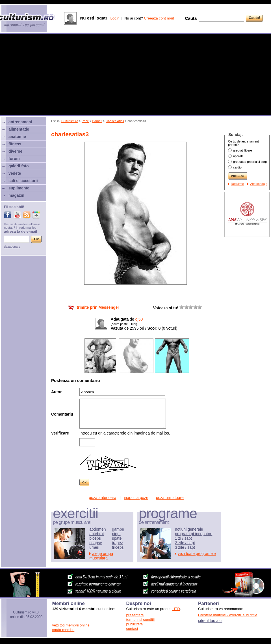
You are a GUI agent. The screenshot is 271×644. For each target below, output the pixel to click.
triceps (118, 547)
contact (132, 629)
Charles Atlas (115, 121)
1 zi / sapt (183, 538)
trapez (117, 543)
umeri (94, 547)
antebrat (97, 534)
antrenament (20, 122)
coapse (96, 543)
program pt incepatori (194, 534)
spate (117, 538)
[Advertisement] (136, 75)
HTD (176, 609)
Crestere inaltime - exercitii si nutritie (228, 615)
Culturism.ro (70, 121)
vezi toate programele (197, 554)
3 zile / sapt (185, 547)
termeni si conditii (140, 620)
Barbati (97, 121)
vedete (15, 173)
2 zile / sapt (185, 543)
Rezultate (237, 184)
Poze (85, 121)
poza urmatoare (170, 498)
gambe (118, 529)
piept (116, 534)
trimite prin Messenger (98, 307)
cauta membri (63, 630)
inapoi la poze (136, 498)
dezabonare (12, 247)
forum (14, 159)
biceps (95, 538)
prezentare (135, 615)
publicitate (135, 624)
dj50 (139, 319)
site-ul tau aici (210, 621)
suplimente (19, 188)
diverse (15, 151)
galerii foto (19, 166)
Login (115, 18)
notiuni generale (189, 529)
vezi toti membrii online (71, 625)
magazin (16, 195)
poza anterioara (102, 498)
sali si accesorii (23, 181)
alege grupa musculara (101, 556)
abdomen (97, 529)
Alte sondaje (259, 184)
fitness (15, 144)
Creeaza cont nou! (159, 18)
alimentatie (19, 129)
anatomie (17, 137)
